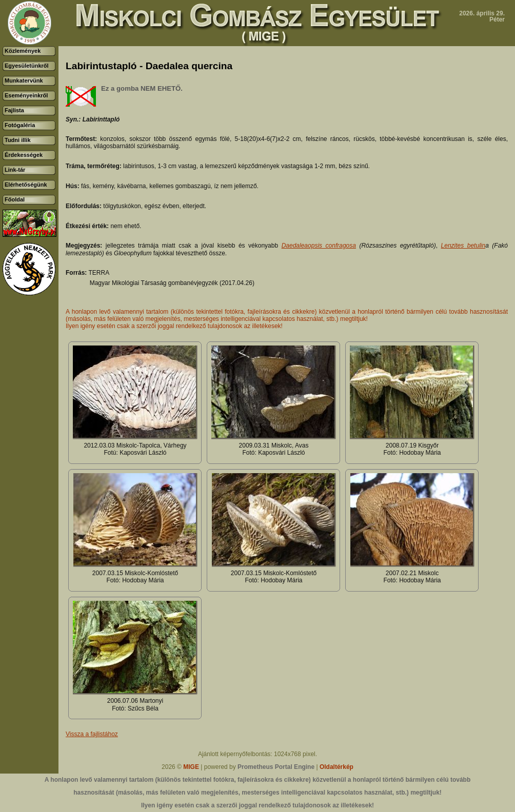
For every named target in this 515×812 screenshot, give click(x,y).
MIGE (191, 767)
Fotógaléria (20, 125)
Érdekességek (24, 155)
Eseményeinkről (26, 95)
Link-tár (15, 170)
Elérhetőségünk (26, 185)
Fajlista (14, 110)
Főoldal (15, 199)
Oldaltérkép (336, 767)
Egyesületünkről (27, 66)
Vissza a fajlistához (92, 734)
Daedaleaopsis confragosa (319, 246)
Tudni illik (18, 140)
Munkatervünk (24, 80)
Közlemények (23, 51)
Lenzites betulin (463, 246)
